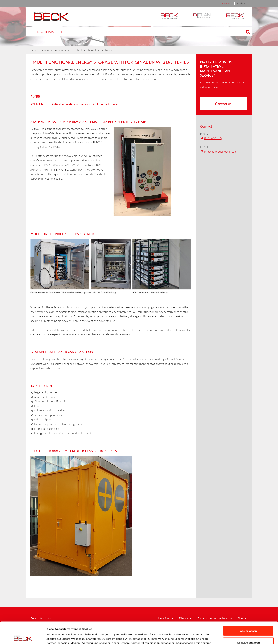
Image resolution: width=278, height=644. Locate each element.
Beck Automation (43, 32)
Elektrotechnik (169, 16)
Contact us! (224, 104)
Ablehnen (248, 632)
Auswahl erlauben (248, 621)
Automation (235, 16)
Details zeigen (189, 637)
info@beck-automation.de (220, 152)
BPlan (202, 16)
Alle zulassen (248, 609)
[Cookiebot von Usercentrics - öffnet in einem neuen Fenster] (23, 637)
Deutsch (227, 3)
